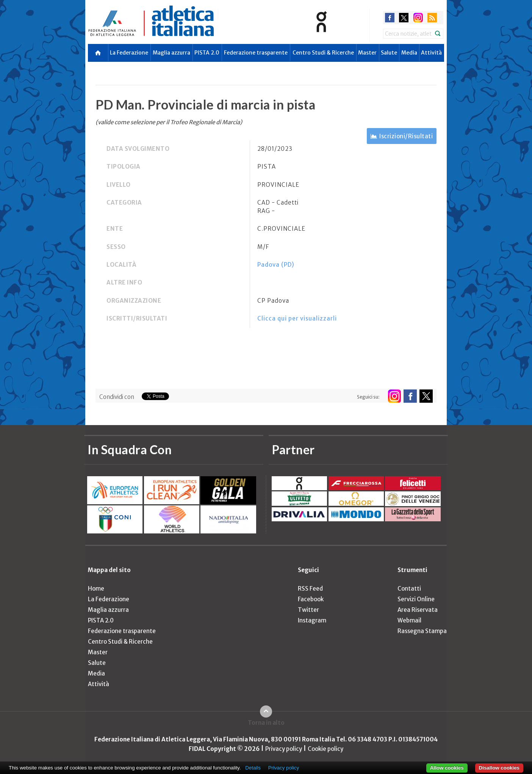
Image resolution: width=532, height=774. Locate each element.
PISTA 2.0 (207, 53)
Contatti (409, 589)
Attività (431, 53)
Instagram (312, 620)
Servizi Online (416, 599)
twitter (404, 18)
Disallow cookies (499, 768)
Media (409, 53)
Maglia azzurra (171, 53)
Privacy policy (284, 749)
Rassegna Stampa (422, 631)
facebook (390, 18)
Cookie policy (325, 749)
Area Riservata (418, 610)
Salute (389, 53)
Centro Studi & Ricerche (323, 53)
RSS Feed (310, 589)
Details (253, 768)
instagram (418, 18)
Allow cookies (447, 768)
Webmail (409, 620)
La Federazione (129, 53)
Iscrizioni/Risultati (406, 136)
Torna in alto (266, 723)
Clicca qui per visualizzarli (297, 318)
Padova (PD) (276, 265)
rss (432, 18)
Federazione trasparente (256, 53)
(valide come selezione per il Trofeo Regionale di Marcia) (169, 122)
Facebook (311, 599)
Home (96, 589)
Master (367, 53)
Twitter (308, 610)
